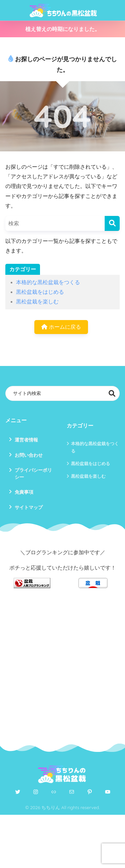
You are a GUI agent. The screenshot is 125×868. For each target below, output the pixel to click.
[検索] (112, 223)
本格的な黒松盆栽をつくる (48, 282)
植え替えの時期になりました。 (63, 29)
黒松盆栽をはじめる (40, 292)
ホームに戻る (61, 327)
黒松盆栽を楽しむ (37, 302)
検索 (112, 393)
